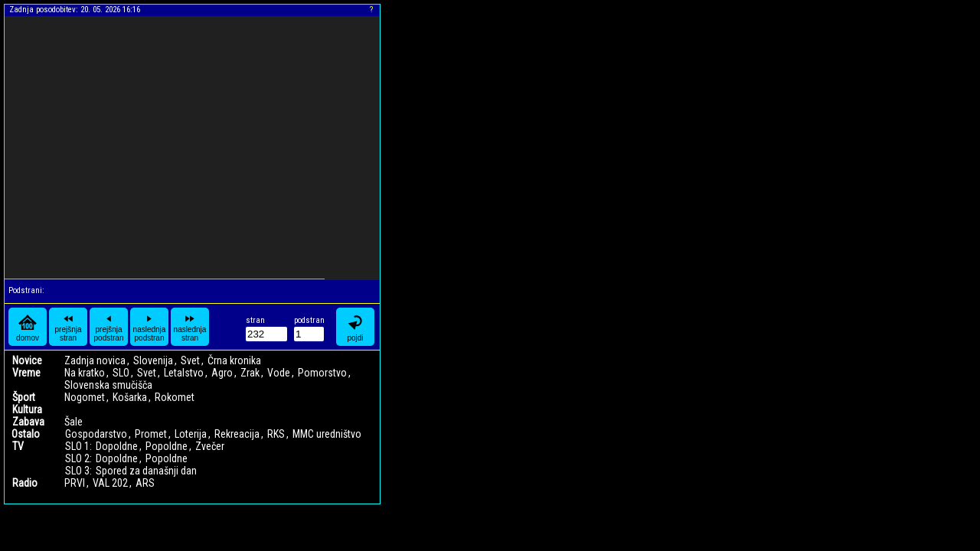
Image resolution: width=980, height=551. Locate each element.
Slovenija (153, 360)
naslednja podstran (150, 327)
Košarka (130, 397)
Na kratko (85, 373)
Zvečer (210, 446)
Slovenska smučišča (108, 385)
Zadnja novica (95, 360)
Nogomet (85, 397)
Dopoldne (117, 446)
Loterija (191, 434)
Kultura (27, 409)
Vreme (26, 373)
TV (18, 446)
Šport (24, 397)
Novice (27, 360)
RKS (276, 434)
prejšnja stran (68, 327)
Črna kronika (234, 360)
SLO (121, 373)
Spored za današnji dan (146, 471)
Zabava (28, 422)
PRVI (75, 483)
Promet (151, 434)
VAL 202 (110, 483)
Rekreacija (237, 434)
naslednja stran (190, 327)
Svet (190, 360)
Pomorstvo (322, 373)
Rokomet (175, 397)
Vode (279, 373)
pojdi (355, 327)
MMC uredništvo (327, 434)
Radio (25, 483)
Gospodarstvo (96, 434)
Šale (73, 422)
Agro (222, 373)
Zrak (250, 373)
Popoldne (167, 446)
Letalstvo (184, 373)
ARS (145, 483)
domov (28, 327)
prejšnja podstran (109, 327)
